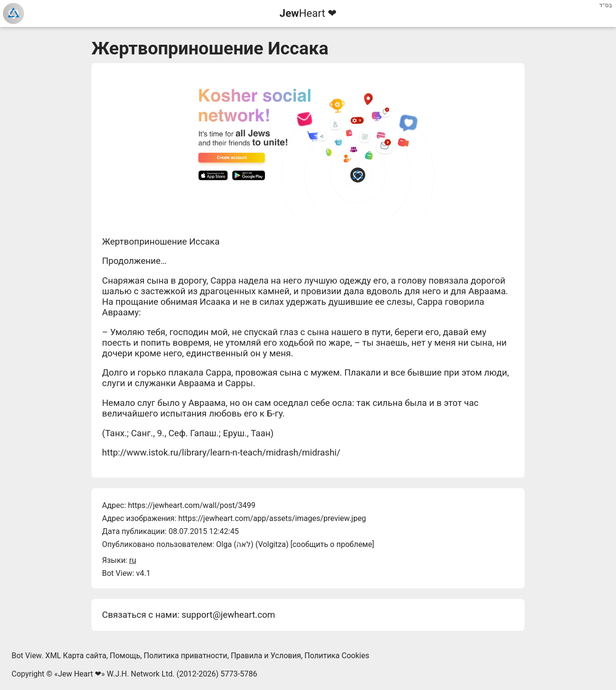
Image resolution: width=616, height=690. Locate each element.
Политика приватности (186, 656)
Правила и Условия (266, 656)
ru (132, 560)
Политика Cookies (337, 656)
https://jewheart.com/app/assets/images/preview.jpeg (272, 518)
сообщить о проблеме (333, 544)
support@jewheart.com (228, 615)
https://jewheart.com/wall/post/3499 (192, 505)
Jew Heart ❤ (79, 674)
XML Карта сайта (76, 656)
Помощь (125, 656)
